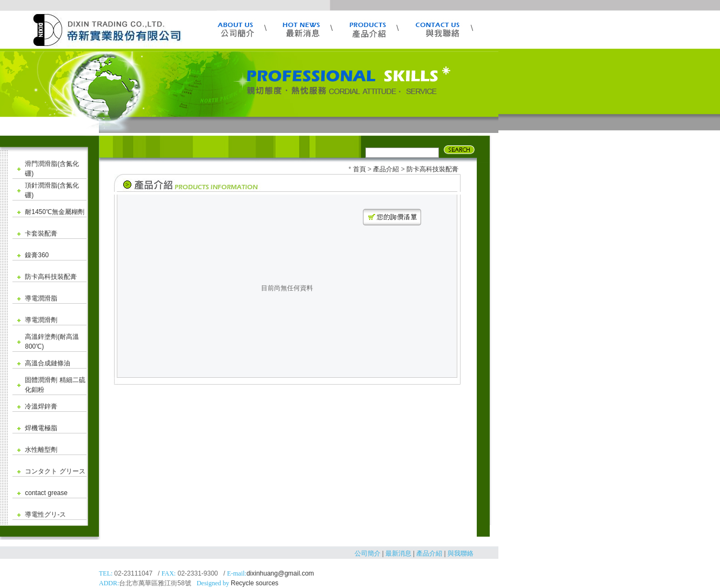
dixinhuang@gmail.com (280, 573)
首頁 (359, 169)
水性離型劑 (41, 450)
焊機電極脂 (41, 428)
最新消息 (398, 553)
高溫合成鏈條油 (48, 363)
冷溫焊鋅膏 (41, 406)
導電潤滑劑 (41, 320)
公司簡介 (368, 553)
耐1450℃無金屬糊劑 (55, 212)
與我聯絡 (461, 553)
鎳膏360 (37, 255)
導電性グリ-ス (45, 514)
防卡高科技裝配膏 (51, 277)
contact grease (46, 493)
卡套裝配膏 (41, 233)
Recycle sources (255, 583)
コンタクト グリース (55, 471)
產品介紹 (386, 169)
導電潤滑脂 (41, 298)
